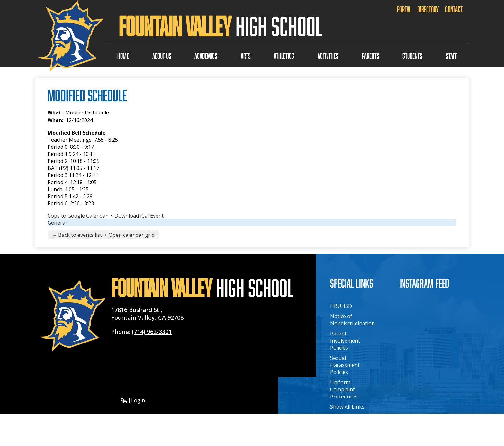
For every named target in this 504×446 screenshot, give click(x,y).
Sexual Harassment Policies (345, 365)
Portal (404, 9)
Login (133, 400)
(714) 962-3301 (152, 332)
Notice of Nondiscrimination (352, 320)
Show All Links (347, 407)
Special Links (352, 283)
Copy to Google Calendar (78, 216)
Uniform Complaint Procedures (344, 389)
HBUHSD (341, 306)
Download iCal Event (139, 216)
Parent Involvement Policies (345, 341)
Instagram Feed (424, 283)
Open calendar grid (132, 235)
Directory (428, 9)
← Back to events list (77, 235)
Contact (454, 9)
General (57, 223)
